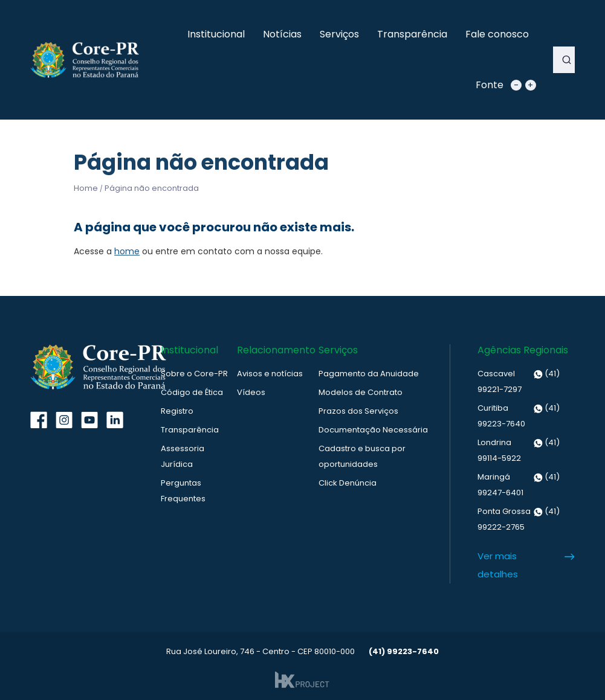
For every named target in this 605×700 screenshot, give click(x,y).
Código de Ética (192, 392)
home (127, 251)
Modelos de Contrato (361, 392)
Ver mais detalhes (498, 565)
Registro (177, 411)
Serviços (339, 34)
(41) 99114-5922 (519, 449)
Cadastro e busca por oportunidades (362, 456)
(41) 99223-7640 (519, 415)
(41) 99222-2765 (519, 518)
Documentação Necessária (373, 430)
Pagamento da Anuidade (369, 374)
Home (86, 188)
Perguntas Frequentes (183, 491)
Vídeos (251, 392)
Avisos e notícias (270, 374)
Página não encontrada (152, 188)
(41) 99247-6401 (519, 484)
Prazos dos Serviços (358, 411)
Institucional (216, 34)
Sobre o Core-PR (194, 374)
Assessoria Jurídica (183, 456)
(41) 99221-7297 (519, 381)
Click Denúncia (348, 483)
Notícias (282, 34)
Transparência (412, 34)
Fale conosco (497, 34)
